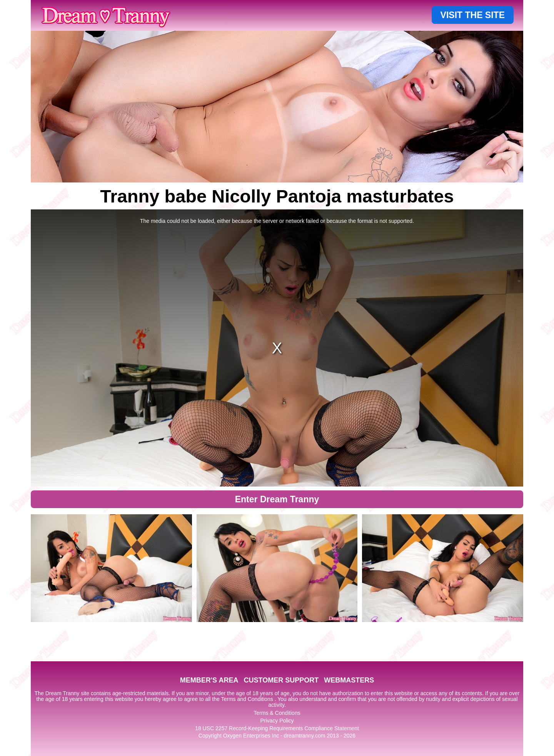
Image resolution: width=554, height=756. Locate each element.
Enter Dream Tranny (277, 499)
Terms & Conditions (277, 713)
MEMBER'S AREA (209, 680)
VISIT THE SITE (473, 15)
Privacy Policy (277, 721)
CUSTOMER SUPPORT (281, 680)
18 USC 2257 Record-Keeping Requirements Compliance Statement (277, 728)
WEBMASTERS (349, 680)
